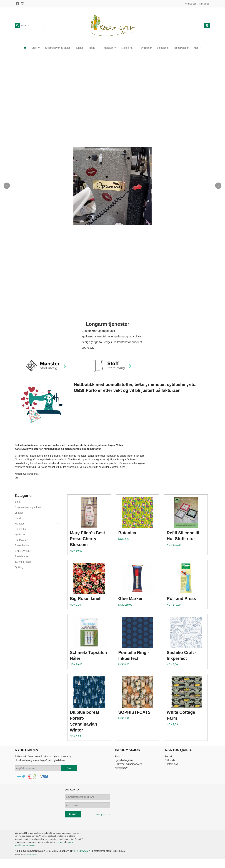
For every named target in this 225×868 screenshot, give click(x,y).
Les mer (60, 842)
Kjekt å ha (127, 48)
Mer (196, 48)
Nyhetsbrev (121, 768)
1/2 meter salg (23, 562)
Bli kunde (170, 760)
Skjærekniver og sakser (58, 48)
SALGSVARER (23, 551)
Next (222, 185)
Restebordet (22, 556)
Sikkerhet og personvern (128, 764)
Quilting (19, 567)
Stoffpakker (163, 48)
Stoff (34, 48)
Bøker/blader (182, 48)
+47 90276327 (82, 851)
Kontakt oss (171, 764)
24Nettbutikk (32, 854)
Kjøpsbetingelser (124, 760)
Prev (10, 185)
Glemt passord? (102, 814)
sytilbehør (146, 48)
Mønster (108, 48)
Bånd (92, 48)
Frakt (118, 757)
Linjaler (80, 48)
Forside (169, 757)
